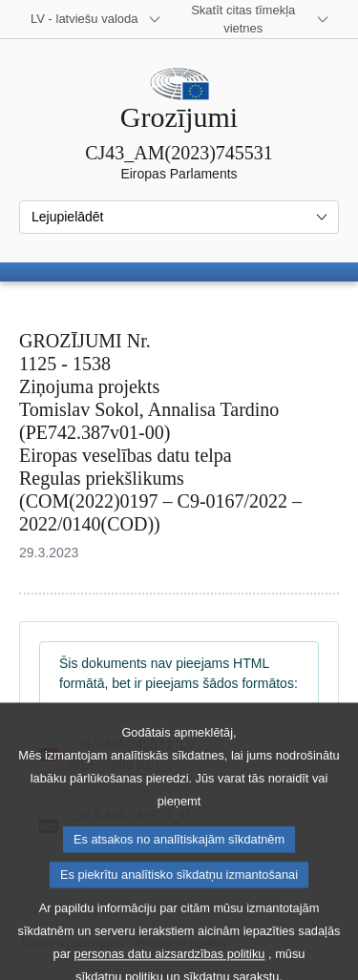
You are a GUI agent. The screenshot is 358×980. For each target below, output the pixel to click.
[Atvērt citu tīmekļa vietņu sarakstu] (255, 19)
